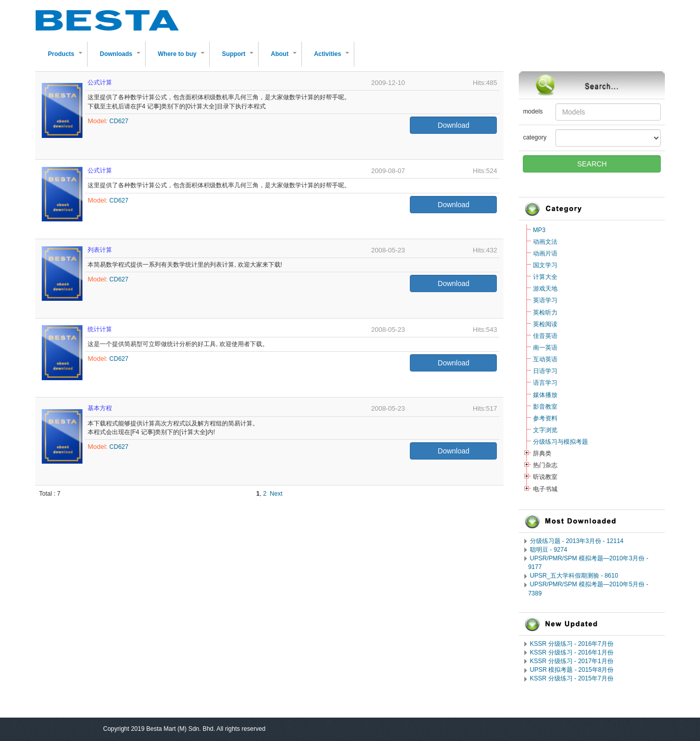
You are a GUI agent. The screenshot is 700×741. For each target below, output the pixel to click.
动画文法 (545, 242)
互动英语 (545, 359)
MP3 (539, 230)
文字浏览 (545, 430)
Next (276, 494)
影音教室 (545, 407)
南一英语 (545, 348)
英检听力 (545, 312)
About (286, 58)
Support (240, 58)
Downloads (122, 58)
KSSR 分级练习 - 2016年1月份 (572, 652)
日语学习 (545, 371)
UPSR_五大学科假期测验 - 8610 (574, 576)
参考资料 (545, 418)
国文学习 (545, 265)
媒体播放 (545, 395)
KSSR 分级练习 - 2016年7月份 (572, 644)
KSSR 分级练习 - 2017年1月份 (572, 661)
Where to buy (183, 58)
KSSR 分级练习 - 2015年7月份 (572, 678)
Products (67, 58)
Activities (334, 58)
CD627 (119, 121)
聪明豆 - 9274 (549, 550)
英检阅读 (545, 324)
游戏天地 (545, 289)
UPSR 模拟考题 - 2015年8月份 (572, 670)
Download (454, 125)
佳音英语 (545, 336)
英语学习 (545, 300)
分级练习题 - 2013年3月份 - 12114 (577, 541)
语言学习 (545, 383)
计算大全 (545, 277)
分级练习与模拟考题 (561, 442)
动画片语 (545, 253)
